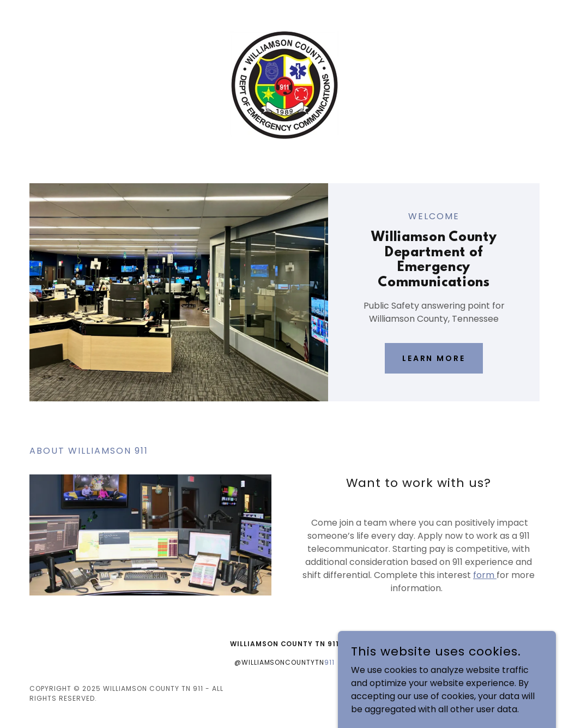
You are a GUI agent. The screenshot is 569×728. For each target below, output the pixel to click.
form (485, 575)
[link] (284, 84)
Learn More (434, 358)
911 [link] (329, 662)
